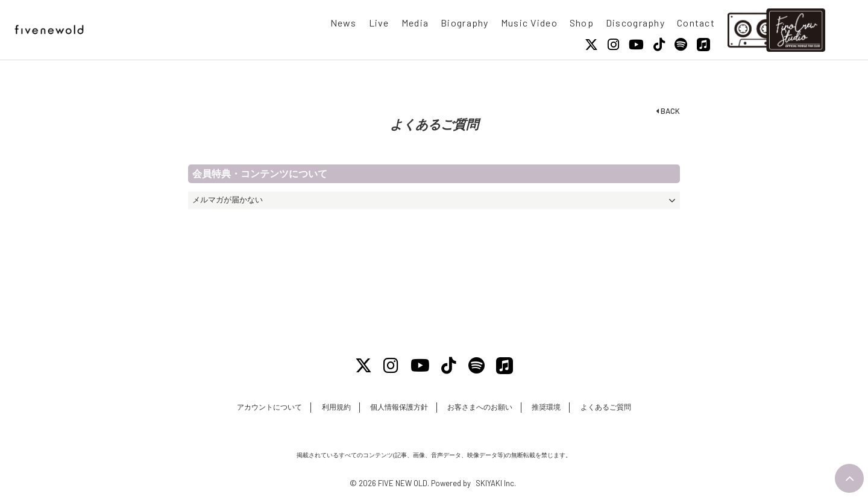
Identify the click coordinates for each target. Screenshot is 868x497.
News (344, 23)
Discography (635, 23)
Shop (582, 23)
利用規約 (336, 407)
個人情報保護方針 (399, 407)
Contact (696, 23)
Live (379, 23)
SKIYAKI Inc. (496, 483)
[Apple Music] (703, 45)
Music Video (529, 23)
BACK (668, 111)
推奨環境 (546, 407)
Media (415, 23)
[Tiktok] (659, 45)
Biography (465, 23)
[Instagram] (613, 45)
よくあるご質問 (606, 407)
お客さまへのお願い (480, 407)
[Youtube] (636, 45)
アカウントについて (269, 407)
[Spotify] (681, 45)
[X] (591, 45)
